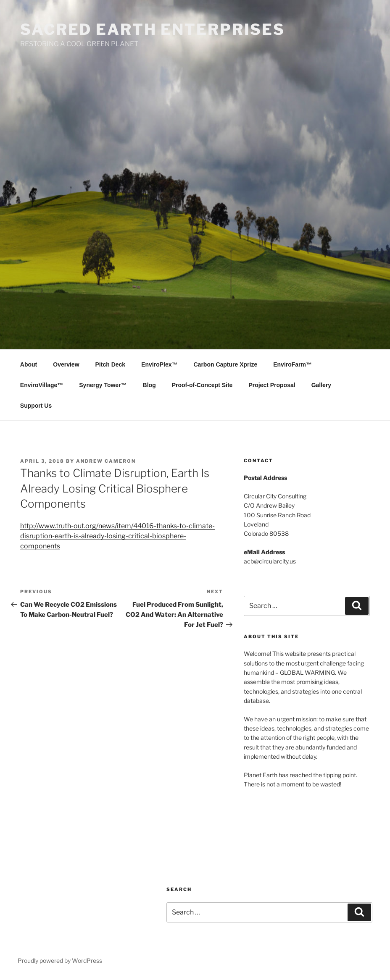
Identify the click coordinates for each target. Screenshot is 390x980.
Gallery (321, 385)
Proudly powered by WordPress (60, 960)
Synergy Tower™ (103, 385)
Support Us (36, 406)
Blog (149, 385)
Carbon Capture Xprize (226, 364)
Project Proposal (272, 385)
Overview (66, 364)
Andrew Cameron (106, 461)
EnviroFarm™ (292, 364)
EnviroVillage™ (42, 385)
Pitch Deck (111, 364)
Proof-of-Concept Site (202, 385)
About (29, 364)
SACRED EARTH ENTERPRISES (153, 29)
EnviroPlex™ (159, 364)
